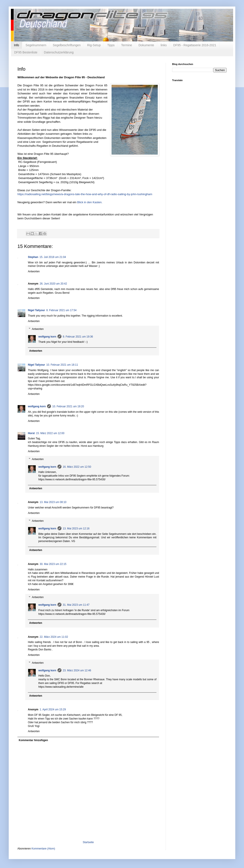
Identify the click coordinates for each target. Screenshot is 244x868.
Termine (127, 45)
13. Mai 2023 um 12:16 (76, 529)
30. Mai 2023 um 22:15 (53, 564)
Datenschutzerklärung (59, 52)
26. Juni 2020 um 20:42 (53, 284)
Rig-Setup (94, 45)
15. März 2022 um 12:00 (50, 433)
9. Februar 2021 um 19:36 (78, 337)
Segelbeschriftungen (67, 45)
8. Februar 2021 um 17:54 (61, 310)
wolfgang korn (47, 337)
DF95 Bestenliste (26, 52)
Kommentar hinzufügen (33, 740)
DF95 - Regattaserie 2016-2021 (195, 45)
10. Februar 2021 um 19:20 (68, 406)
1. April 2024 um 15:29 (53, 709)
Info (16, 45)
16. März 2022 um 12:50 (77, 467)
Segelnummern (36, 45)
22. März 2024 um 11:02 (54, 637)
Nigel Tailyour (36, 310)
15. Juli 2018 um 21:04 (53, 257)
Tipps (111, 45)
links (164, 45)
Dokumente (146, 45)
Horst (31, 433)
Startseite (88, 842)
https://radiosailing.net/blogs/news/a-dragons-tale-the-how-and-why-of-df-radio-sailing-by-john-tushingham (85, 194)
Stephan (33, 257)
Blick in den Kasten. (90, 202)
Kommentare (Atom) (43, 849)
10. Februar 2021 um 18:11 (62, 365)
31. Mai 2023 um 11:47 (76, 605)
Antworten (34, 271)
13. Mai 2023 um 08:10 (53, 502)
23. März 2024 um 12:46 (77, 670)
